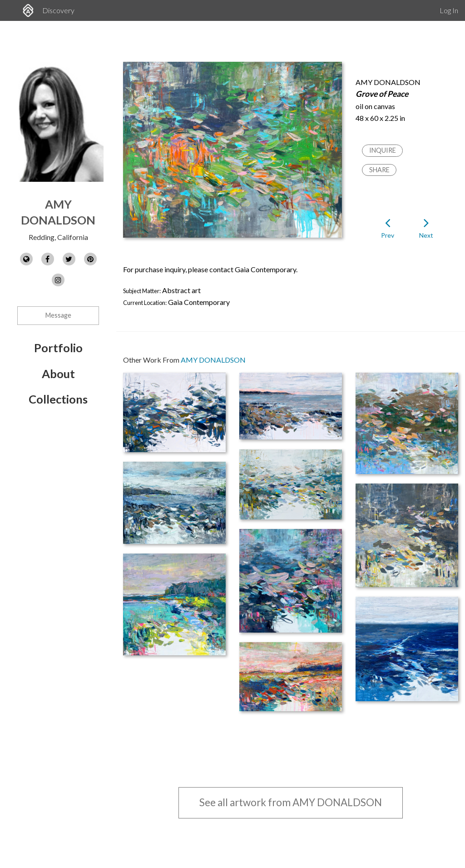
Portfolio (58, 348)
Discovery (58, 10)
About (58, 374)
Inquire (383, 150)
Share (379, 170)
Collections (58, 399)
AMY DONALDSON (213, 360)
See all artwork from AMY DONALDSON (291, 802)
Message (58, 315)
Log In (449, 10)
